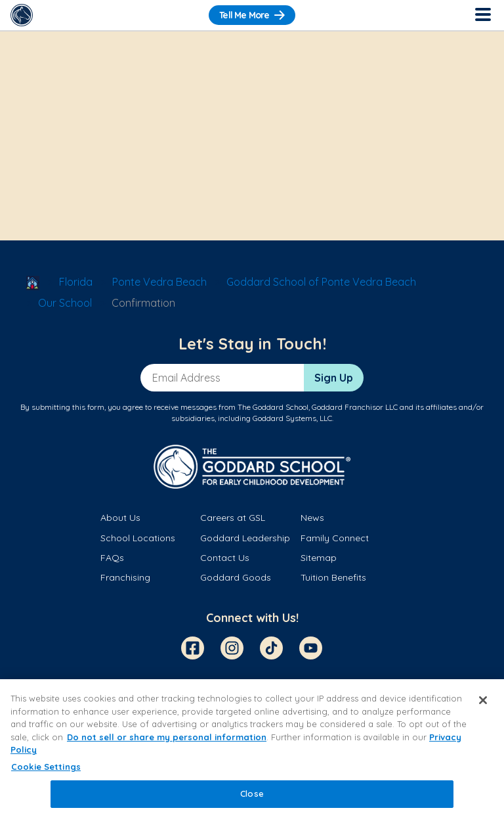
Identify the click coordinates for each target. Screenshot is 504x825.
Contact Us (225, 558)
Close (252, 793)
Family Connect (335, 538)
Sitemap (319, 558)
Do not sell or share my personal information (167, 737)
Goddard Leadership (245, 538)
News (312, 518)
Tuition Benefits (333, 577)
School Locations (138, 538)
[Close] (483, 700)
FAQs (112, 558)
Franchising (125, 577)
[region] (252, 752)
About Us (120, 518)
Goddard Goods (236, 577)
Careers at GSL (233, 518)
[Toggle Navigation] (482, 15)
